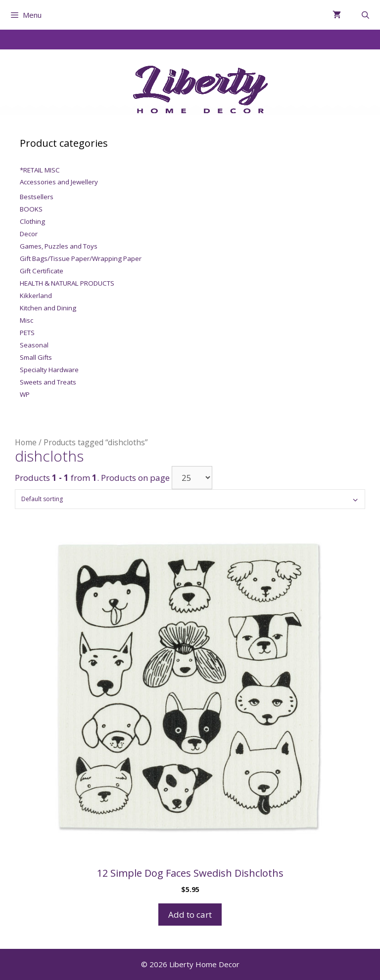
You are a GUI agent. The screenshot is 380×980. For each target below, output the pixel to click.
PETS (27, 333)
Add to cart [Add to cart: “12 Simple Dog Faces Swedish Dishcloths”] (190, 915)
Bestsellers (37, 197)
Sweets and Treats (48, 382)
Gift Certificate (42, 271)
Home (26, 442)
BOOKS (31, 209)
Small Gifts (36, 357)
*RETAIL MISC (40, 170)
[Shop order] (190, 499)
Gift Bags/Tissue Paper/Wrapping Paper (81, 258)
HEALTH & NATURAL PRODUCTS (67, 283)
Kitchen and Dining (48, 308)
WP (25, 394)
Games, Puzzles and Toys (59, 246)
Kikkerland (36, 296)
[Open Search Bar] (365, 15)
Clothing (32, 221)
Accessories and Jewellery (59, 182)
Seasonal (34, 345)
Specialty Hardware (49, 370)
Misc (26, 320)
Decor (29, 234)
